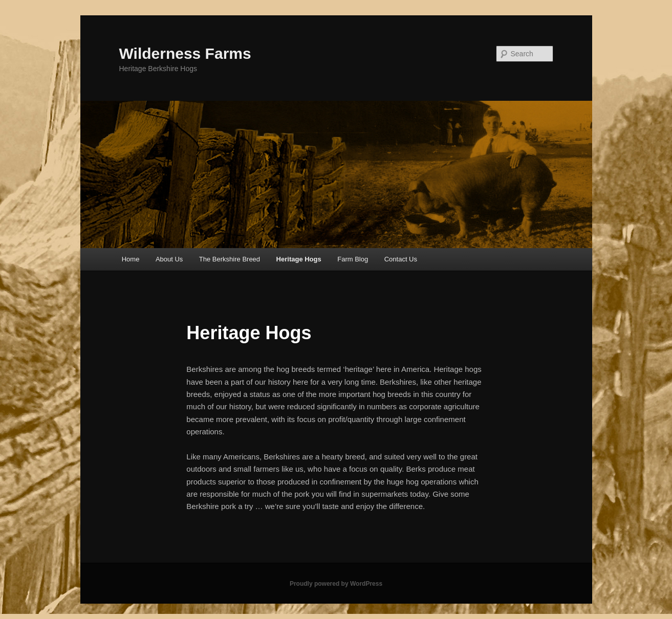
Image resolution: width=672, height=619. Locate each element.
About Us (169, 259)
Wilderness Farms (185, 53)
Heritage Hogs (299, 259)
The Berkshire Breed (230, 259)
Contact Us (401, 259)
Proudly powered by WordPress (336, 584)
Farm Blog (353, 259)
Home (131, 259)
